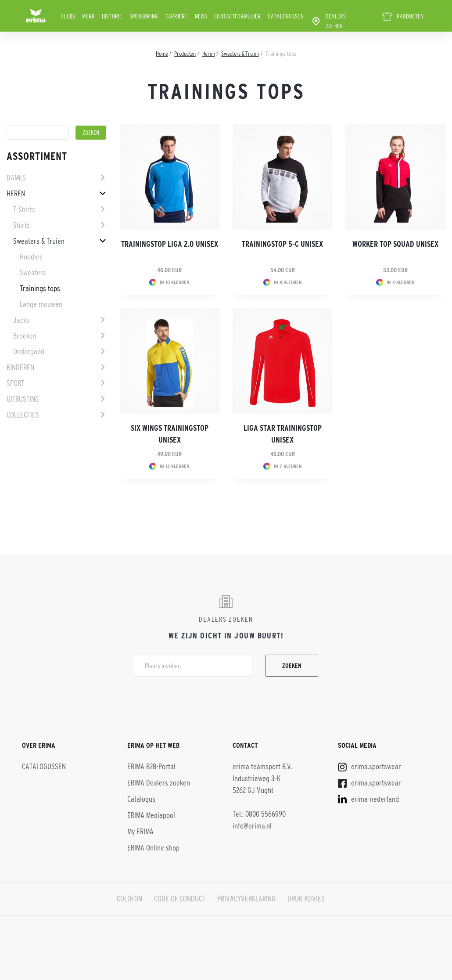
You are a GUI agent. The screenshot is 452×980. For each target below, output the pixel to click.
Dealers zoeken (328, 21)
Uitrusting (23, 399)
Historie (112, 16)
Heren (16, 194)
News (201, 16)
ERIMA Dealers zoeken (159, 783)
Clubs (68, 16)
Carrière (177, 16)
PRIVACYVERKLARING (246, 899)
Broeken (25, 336)
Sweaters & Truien (39, 241)
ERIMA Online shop (153, 848)
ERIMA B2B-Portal (151, 767)
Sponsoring (144, 16)
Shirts (22, 225)
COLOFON (129, 899)
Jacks (21, 320)
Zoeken (292, 666)
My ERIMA (140, 832)
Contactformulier (237, 16)
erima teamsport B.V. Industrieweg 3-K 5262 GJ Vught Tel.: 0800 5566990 (262, 790)
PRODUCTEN (402, 17)
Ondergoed (29, 352)
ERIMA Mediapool (151, 815)
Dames (16, 178)
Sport (15, 383)
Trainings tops (40, 288)
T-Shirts (24, 209)
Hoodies (31, 257)
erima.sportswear (369, 767)
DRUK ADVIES (306, 899)
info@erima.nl (252, 826)
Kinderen (20, 367)
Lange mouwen (41, 304)
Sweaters (33, 273)
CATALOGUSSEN (285, 16)
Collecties (23, 415)
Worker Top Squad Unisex (395, 244)
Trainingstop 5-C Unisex (282, 244)
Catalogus (141, 799)
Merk (88, 16)
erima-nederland (368, 799)
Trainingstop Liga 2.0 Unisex (170, 244)
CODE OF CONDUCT (180, 899)
